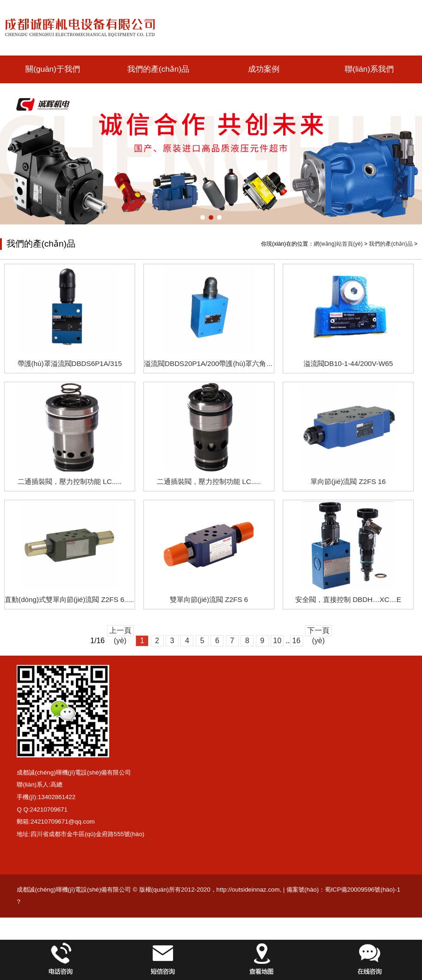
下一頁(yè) (318, 631)
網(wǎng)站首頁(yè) (338, 244)
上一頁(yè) (120, 631)
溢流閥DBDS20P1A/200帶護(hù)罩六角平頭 (212, 363)
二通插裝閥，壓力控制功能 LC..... (209, 481)
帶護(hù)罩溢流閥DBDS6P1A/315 (70, 363)
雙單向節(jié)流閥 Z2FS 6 (209, 599)
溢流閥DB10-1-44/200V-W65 (348, 363)
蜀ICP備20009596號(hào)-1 (363, 890)
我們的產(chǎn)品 (158, 69)
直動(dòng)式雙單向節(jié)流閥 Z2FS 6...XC (72, 599)
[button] (203, 217)
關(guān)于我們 (53, 69)
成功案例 (264, 69)
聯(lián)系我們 (369, 69)
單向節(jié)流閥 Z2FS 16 (348, 481)
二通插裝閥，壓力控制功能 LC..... (70, 481)
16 (297, 641)
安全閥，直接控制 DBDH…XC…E (348, 599)
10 (277, 641)
